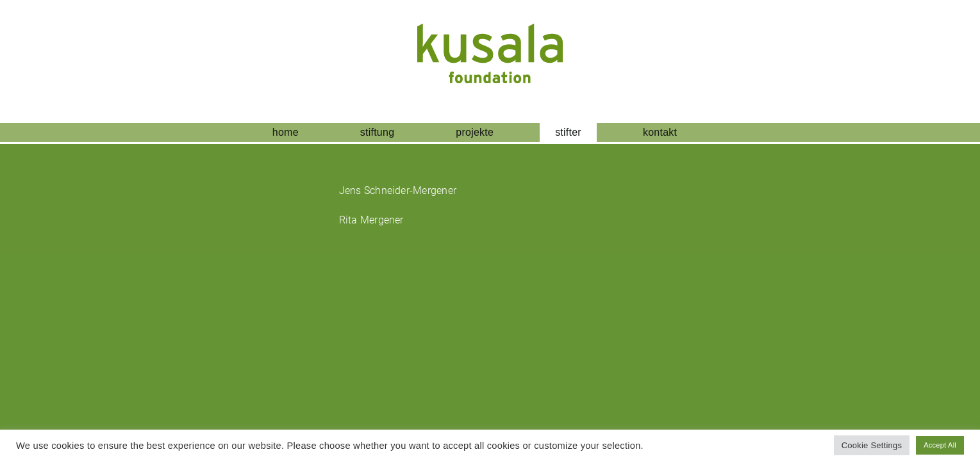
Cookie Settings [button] (872, 445)
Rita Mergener (371, 220)
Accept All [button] (940, 445)
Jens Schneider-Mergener (398, 190)
